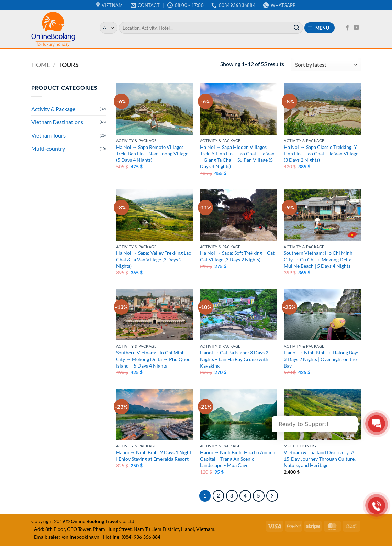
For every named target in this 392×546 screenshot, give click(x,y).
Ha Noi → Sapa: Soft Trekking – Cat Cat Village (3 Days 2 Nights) (237, 256)
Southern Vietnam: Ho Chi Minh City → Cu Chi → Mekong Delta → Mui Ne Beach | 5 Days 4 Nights (321, 259)
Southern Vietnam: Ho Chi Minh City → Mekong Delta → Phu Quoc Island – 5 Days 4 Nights (153, 359)
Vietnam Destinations (57, 122)
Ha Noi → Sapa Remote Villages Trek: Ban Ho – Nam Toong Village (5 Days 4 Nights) (152, 153)
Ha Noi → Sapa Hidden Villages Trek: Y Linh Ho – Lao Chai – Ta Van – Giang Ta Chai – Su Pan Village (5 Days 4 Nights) (237, 157)
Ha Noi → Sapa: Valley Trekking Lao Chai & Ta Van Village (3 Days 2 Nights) (154, 259)
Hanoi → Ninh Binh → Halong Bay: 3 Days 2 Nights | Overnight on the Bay (321, 359)
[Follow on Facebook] (347, 28)
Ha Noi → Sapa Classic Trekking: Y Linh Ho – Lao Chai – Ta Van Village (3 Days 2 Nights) (321, 153)
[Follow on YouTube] (356, 28)
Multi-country (48, 148)
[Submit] (296, 28)
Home (41, 65)
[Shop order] (326, 64)
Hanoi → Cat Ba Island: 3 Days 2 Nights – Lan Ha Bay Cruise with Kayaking (234, 359)
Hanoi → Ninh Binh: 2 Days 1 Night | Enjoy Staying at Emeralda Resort (154, 456)
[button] (320, 28)
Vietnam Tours (48, 135)
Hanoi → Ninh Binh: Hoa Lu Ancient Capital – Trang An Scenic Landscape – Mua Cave (238, 459)
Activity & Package (53, 109)
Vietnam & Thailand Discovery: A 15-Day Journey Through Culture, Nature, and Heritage (320, 459)
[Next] (272, 496)
